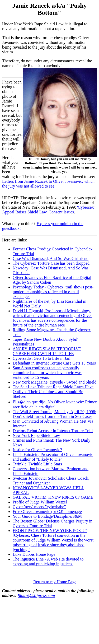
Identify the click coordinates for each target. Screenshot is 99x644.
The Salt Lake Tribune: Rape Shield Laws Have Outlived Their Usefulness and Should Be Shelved (53, 392)
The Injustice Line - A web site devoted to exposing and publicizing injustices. (48, 561)
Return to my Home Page (55, 582)
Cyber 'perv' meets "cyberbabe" (39, 507)
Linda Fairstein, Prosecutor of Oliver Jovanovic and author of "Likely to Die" (53, 457)
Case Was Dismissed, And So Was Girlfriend (51, 258)
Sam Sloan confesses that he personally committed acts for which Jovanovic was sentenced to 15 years (47, 373)
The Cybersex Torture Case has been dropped (51, 263)
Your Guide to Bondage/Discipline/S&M (47, 516)
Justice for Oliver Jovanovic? (37, 450)
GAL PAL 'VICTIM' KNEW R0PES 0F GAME (53, 497)
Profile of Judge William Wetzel (40, 502)
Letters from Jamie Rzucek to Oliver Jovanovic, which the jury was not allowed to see (48, 184)
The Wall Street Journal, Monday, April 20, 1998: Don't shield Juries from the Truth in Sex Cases (54, 414)
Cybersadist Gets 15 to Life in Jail (42, 358)
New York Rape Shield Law (36, 435)
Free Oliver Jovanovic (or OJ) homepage (47, 512)
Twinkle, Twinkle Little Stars (37, 464)
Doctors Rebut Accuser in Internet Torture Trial (53, 431)
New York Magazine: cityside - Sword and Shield (55, 382)
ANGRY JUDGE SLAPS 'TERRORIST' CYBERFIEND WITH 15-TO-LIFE (47, 351)
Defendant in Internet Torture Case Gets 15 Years (54, 363)
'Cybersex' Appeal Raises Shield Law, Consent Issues (48, 210)
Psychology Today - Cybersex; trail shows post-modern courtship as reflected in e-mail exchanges (53, 292)
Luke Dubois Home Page (34, 554)
